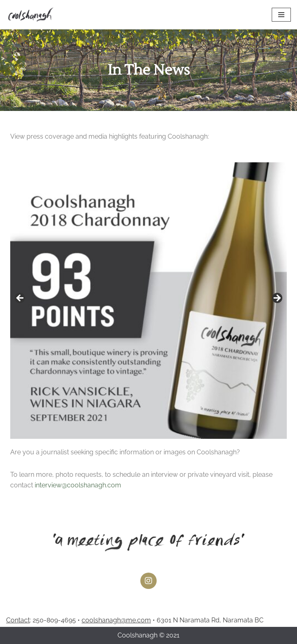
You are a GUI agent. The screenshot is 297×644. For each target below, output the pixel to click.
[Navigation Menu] (281, 15)
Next (277, 299)
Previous (20, 299)
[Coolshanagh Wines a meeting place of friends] (31, 15)
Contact (18, 620)
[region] (148, 301)
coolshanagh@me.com (116, 620)
